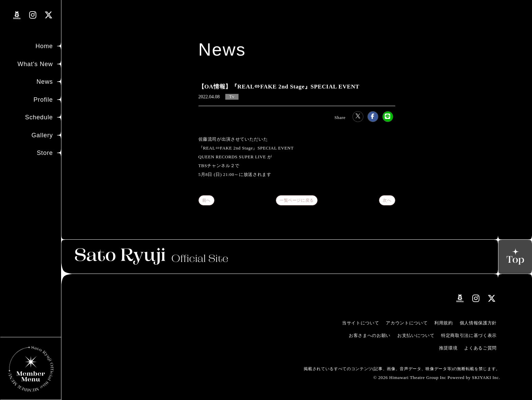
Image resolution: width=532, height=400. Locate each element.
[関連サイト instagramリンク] (33, 15)
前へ (206, 200)
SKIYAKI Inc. (486, 377)
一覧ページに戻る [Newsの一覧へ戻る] (297, 200)
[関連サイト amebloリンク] (17, 15)
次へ (387, 200)
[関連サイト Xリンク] (49, 15)
